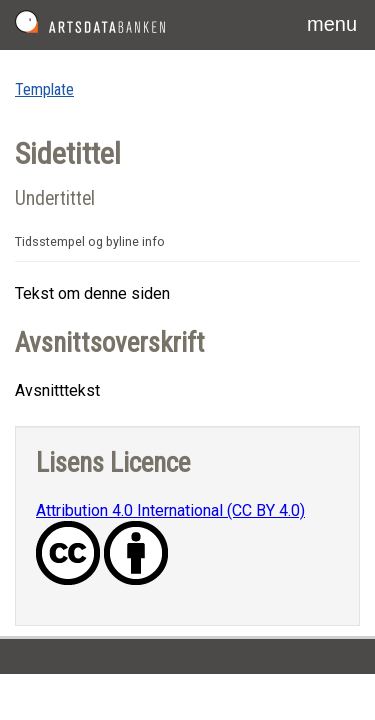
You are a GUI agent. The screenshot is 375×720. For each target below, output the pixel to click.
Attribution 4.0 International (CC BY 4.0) (170, 510)
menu (332, 24)
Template (44, 89)
